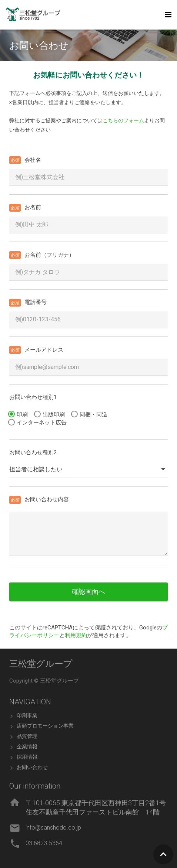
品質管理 (27, 736)
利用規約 (76, 635)
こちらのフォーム (123, 120)
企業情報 (27, 746)
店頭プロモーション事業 (45, 726)
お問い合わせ (32, 767)
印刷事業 (27, 715)
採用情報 (27, 757)
